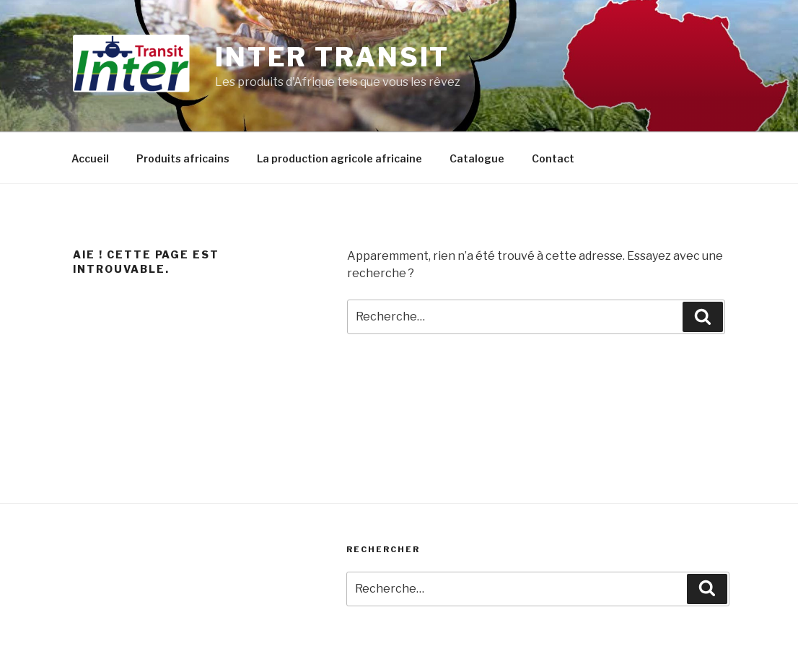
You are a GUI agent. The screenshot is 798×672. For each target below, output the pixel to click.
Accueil (90, 158)
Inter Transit (332, 57)
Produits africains (183, 158)
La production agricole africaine (339, 158)
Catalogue (477, 158)
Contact (553, 158)
